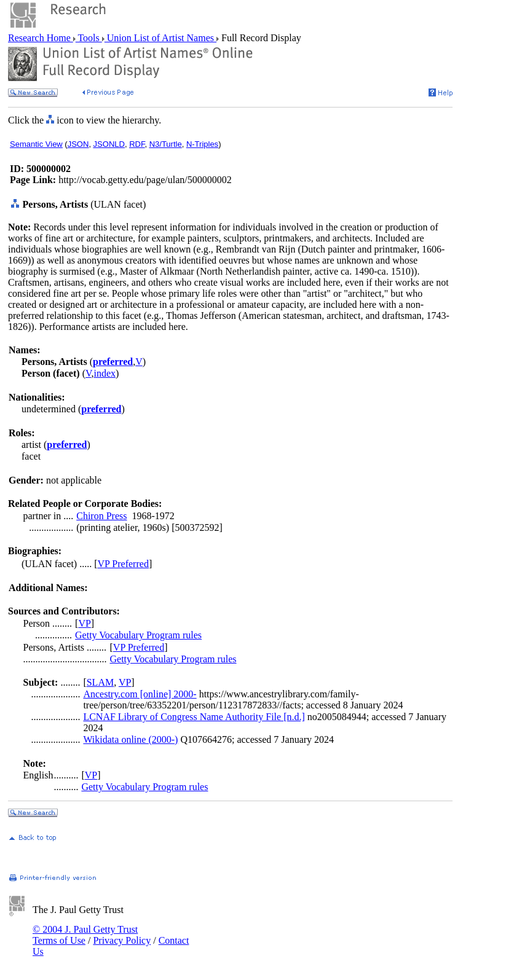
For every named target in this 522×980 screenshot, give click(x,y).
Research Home (41, 38)
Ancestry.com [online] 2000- (140, 694)
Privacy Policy (122, 940)
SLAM (100, 682)
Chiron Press (101, 516)
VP (84, 623)
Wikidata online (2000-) (130, 739)
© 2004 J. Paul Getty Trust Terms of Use (85, 935)
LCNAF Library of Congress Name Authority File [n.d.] (194, 717)
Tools (89, 38)
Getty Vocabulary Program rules (138, 635)
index (105, 373)
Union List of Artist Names (160, 38)
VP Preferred (123, 564)
